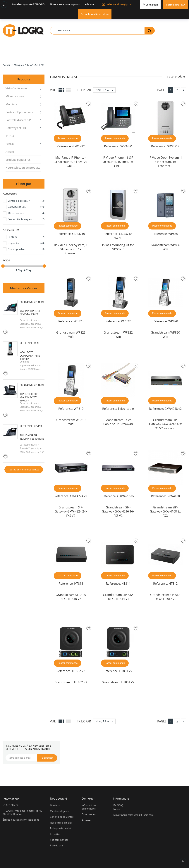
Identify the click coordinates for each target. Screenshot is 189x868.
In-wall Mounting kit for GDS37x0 (118, 247)
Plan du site (56, 845)
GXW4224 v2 (79, 496)
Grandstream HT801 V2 (118, 682)
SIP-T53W (39, 385)
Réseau (10, 144)
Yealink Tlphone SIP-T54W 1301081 (30, 313)
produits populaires (18, 160)
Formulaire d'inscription (95, 14)
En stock (26, 237)
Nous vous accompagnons (65, 4)
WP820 (173, 321)
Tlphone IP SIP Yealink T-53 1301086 (32, 437)
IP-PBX (10, 136)
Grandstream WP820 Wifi (165, 334)
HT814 (126, 584)
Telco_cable (126, 409)
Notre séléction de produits (23, 168)
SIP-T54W (39, 302)
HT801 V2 (126, 671)
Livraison (55, 805)
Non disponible (26, 249)
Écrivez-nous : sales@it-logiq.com (21, 820)
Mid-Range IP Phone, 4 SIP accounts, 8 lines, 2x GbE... (71, 162)
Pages (162, 90)
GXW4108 (173, 496)
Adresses (86, 820)
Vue (53, 90)
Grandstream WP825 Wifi (71, 334)
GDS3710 (79, 234)
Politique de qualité (61, 828)
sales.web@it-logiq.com (117, 4)
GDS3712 (173, 146)
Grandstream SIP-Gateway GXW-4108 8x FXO (165, 511)
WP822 (126, 321)
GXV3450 (126, 146)
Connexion (88, 798)
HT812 (173, 584)
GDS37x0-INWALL (123, 236)
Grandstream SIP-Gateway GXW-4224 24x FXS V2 (71, 511)
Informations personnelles (89, 807)
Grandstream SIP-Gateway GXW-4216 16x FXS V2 (118, 511)
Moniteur (11, 104)
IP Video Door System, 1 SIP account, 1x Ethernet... (165, 162)
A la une (90, 4)
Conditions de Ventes (62, 817)
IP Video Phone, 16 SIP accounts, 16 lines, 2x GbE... (118, 162)
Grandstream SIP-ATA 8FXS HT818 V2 (71, 597)
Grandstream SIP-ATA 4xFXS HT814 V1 (118, 597)
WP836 (173, 234)
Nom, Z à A (105, 90)
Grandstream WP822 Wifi (118, 334)
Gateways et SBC (16, 128)
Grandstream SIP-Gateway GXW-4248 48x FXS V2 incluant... (165, 424)
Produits (24, 79)
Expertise (55, 834)
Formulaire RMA (176, 5)
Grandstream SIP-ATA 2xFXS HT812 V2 (165, 597)
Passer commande (68, 138)
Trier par (84, 90)
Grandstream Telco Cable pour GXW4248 (118, 422)
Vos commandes (59, 840)
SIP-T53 (38, 426)
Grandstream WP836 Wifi (165, 247)
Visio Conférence (16, 88)
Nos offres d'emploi (61, 823)
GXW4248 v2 (173, 409)
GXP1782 (79, 146)
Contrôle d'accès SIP (18, 120)
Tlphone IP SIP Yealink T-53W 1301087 (29, 397)
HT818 (79, 584)
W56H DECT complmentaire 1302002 (30, 356)
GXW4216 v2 (126, 496)
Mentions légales (59, 811)
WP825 (79, 321)
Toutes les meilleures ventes (24, 470)
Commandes (89, 814)
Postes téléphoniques (19, 112)
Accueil (10, 152)
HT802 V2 (79, 671)
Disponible (26, 243)
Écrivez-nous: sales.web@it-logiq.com (133, 815)
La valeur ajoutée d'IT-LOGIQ (28, 4)
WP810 (79, 409)
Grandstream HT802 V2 (71, 682)
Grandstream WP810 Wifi (71, 422)
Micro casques (15, 96)
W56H (37, 343)
